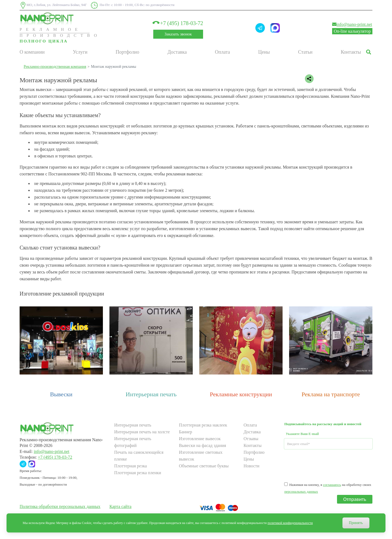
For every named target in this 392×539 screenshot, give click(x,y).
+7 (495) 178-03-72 (178, 23)
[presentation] (326, 465)
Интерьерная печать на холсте (142, 432)
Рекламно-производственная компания (55, 67)
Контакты (351, 52)
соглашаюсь (332, 485)
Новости (252, 466)
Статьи (305, 52)
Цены (264, 52)
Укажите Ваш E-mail (302, 434)
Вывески (61, 394)
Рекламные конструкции (241, 394)
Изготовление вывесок (200, 439)
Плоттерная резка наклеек (203, 425)
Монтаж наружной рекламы (114, 67)
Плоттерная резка (131, 466)
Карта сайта (120, 506)
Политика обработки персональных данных (60, 506)
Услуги (80, 52)
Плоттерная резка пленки (138, 473)
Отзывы (251, 439)
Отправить (355, 499)
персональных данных (301, 491)
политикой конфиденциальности (290, 523)
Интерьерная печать (151, 394)
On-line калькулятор (352, 31)
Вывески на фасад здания (202, 445)
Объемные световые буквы (204, 466)
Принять (356, 523)
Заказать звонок (178, 34)
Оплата (223, 52)
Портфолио (128, 52)
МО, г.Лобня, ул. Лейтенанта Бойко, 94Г (53, 5)
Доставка (177, 52)
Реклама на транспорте (331, 394)
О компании (32, 52)
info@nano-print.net (352, 24)
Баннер (186, 432)
